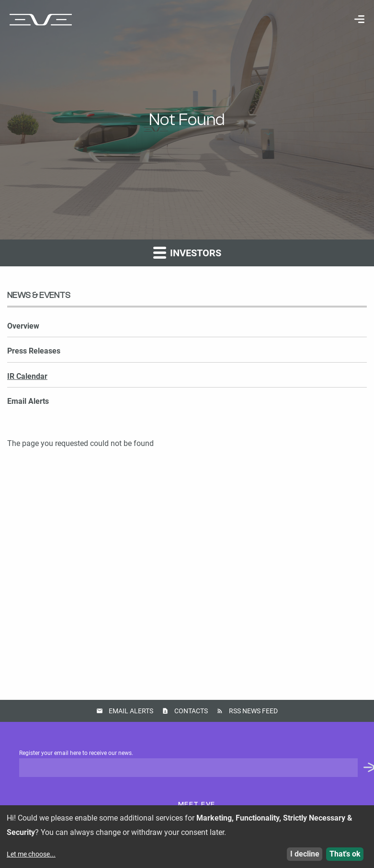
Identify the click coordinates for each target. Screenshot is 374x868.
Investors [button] (187, 252)
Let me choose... (31, 854)
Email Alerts (28, 401)
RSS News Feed (253, 711)
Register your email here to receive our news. (197, 764)
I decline (305, 854)
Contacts (191, 711)
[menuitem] (355, 19)
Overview (23, 326)
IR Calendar (27, 376)
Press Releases (34, 351)
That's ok (345, 854)
